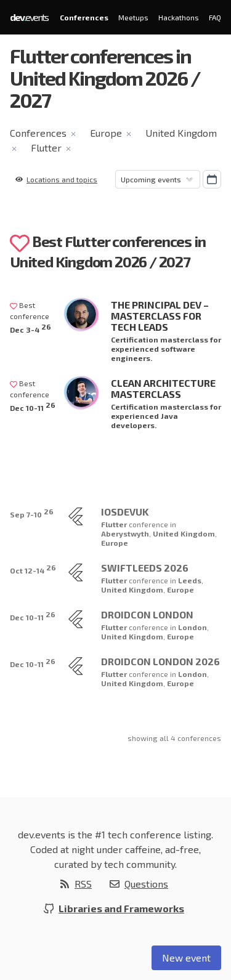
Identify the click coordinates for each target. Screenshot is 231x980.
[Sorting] (158, 179)
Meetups (133, 17)
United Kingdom (181, 133)
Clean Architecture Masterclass (163, 388)
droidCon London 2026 (160, 661)
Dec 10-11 (33, 406)
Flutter (46, 148)
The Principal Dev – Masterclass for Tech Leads (160, 316)
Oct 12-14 (33, 569)
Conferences (84, 17)
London (192, 627)
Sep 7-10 (32, 513)
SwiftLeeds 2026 (145, 568)
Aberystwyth (125, 533)
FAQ (215, 17)
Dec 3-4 (30, 328)
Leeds (190, 580)
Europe (106, 133)
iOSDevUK (125, 512)
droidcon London (147, 614)
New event (186, 958)
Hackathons (179, 17)
